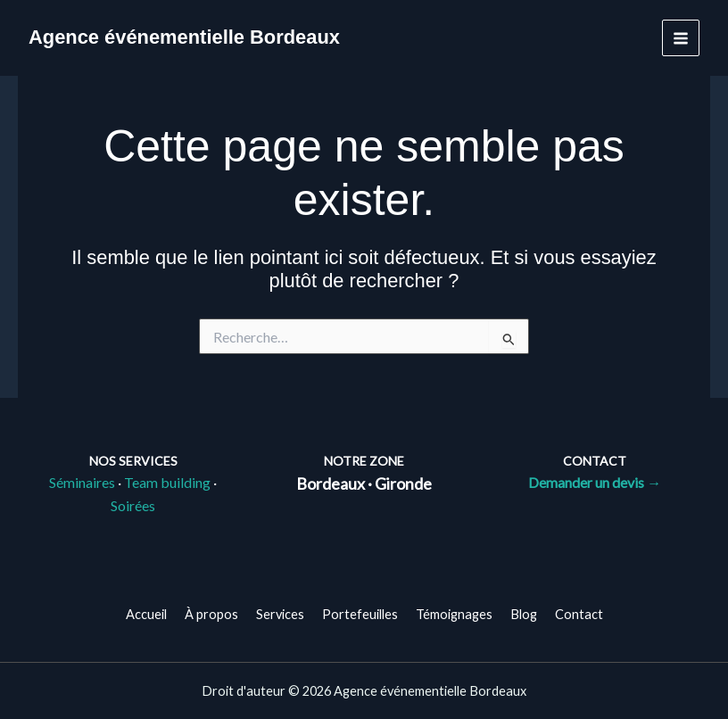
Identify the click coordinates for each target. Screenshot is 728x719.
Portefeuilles (360, 614)
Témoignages (454, 614)
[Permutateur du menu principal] (681, 38)
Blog (524, 614)
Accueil (146, 614)
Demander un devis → (595, 482)
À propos (211, 614)
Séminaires (82, 482)
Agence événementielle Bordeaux (184, 37)
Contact (579, 614)
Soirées (133, 505)
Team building (167, 482)
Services (280, 614)
